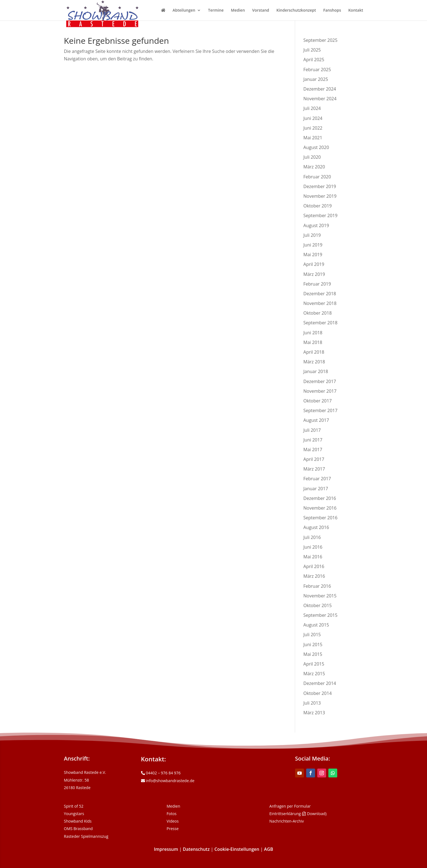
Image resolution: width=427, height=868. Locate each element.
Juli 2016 (312, 537)
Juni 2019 (313, 245)
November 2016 (320, 508)
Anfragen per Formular (290, 806)
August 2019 (316, 225)
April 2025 (314, 60)
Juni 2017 (313, 440)
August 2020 (316, 147)
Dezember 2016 (320, 498)
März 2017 (314, 469)
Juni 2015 (313, 644)
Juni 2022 (313, 128)
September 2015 (320, 615)
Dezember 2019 (320, 186)
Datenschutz (196, 849)
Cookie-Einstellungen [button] (237, 849)
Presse (172, 829)
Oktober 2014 (318, 693)
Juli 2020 (312, 157)
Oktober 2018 (318, 313)
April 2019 (314, 264)
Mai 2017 (313, 450)
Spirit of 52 (74, 806)
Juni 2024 (313, 118)
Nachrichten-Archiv (287, 821)
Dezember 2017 (320, 381)
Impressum (166, 849)
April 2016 (314, 566)
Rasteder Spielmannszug (86, 836)
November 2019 (320, 196)
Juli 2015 (312, 635)
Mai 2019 (313, 255)
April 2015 (314, 664)
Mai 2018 (313, 342)
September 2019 (320, 215)
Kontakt (356, 11)
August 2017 (316, 420)
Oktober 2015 (318, 605)
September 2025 (320, 40)
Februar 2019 (317, 284)
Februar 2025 (317, 70)
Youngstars (74, 814)
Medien (238, 11)
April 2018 (314, 352)
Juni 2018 (313, 333)
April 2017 (314, 459)
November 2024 (320, 99)
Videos (172, 821)
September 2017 (320, 410)
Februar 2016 (317, 586)
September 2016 (320, 518)
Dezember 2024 (320, 89)
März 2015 (314, 674)
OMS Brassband (78, 829)
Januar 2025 (316, 79)
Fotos (172, 814)
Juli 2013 (312, 703)
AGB (269, 849)
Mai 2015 (313, 654)
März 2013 (314, 713)
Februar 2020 (317, 177)
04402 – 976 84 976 (161, 773)
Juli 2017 (312, 430)
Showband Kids (78, 821)
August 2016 (316, 527)
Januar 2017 (316, 489)
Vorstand (261, 11)
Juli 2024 (312, 108)
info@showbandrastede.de (168, 781)
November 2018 (320, 303)
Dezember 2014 (320, 683)
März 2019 (314, 274)
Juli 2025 (312, 50)
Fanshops (332, 11)
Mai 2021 (313, 138)
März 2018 (314, 362)
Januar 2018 (316, 371)
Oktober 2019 (318, 206)
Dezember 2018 (320, 294)
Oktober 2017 (318, 401)
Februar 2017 (317, 479)
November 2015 (320, 596)
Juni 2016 (313, 547)
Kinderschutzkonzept (296, 11)
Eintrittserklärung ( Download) (298, 814)
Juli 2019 (312, 235)
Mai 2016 (313, 557)
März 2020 (314, 167)
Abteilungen (184, 11)
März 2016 (314, 576)
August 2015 (316, 625)
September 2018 (320, 323)
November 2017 (320, 391)
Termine (216, 11)
